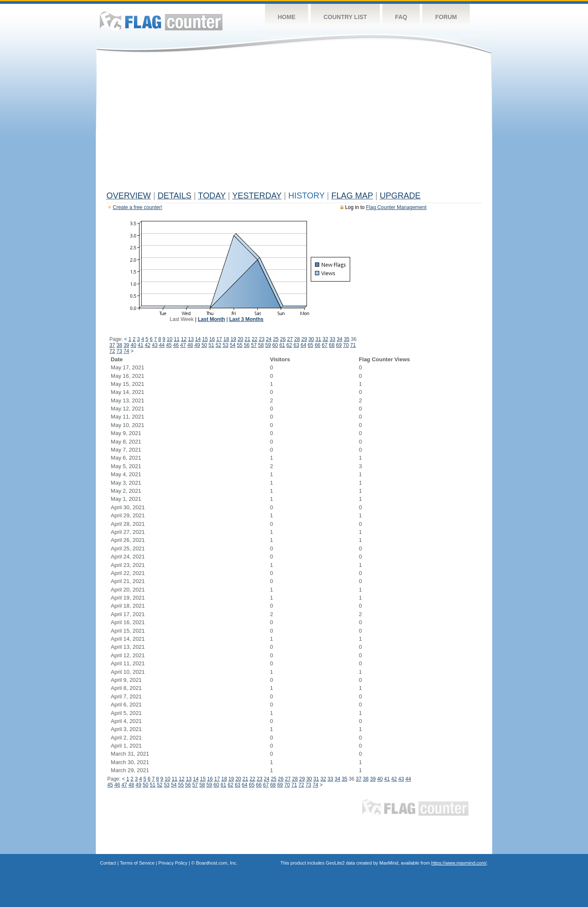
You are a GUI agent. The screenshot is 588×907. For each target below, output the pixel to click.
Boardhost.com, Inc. (217, 863)
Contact (108, 863)
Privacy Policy (173, 863)
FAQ (401, 17)
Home (287, 17)
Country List (345, 17)
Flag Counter (161, 21)
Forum (446, 17)
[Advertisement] (294, 124)
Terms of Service (137, 863)
